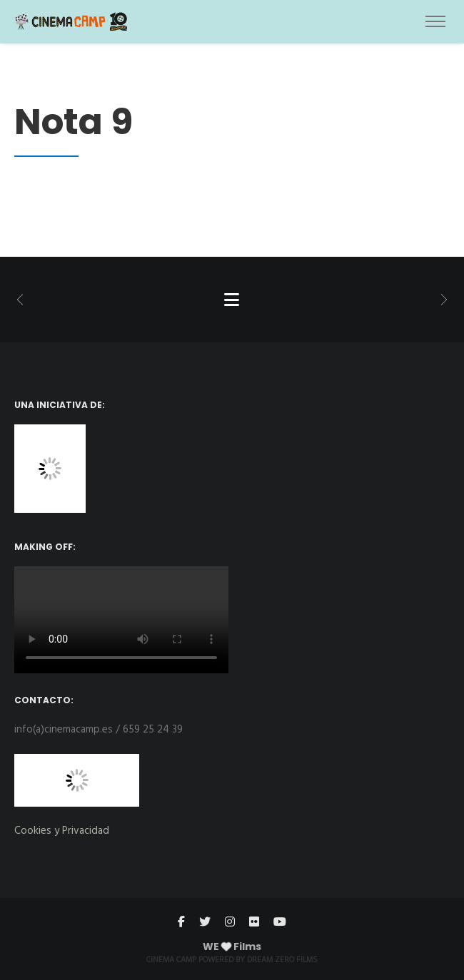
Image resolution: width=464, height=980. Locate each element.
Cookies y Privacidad (62, 831)
